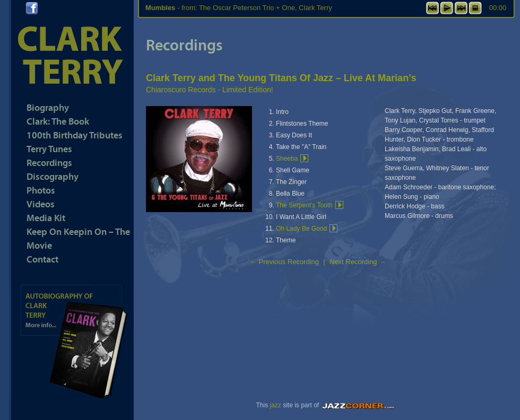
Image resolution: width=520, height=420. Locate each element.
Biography (48, 107)
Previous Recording (284, 262)
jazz (275, 405)
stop (475, 8)
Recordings (49, 163)
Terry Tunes (49, 149)
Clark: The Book (58, 121)
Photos (41, 190)
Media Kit (46, 218)
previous (432, 8)
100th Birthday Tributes (75, 135)
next (461, 8)
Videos (41, 204)
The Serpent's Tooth (304, 205)
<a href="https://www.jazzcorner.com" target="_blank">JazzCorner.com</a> (359, 405)
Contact (42, 259)
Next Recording (358, 262)
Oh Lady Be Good (301, 229)
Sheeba (287, 159)
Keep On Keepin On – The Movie (78, 238)
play (447, 8)
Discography (53, 176)
